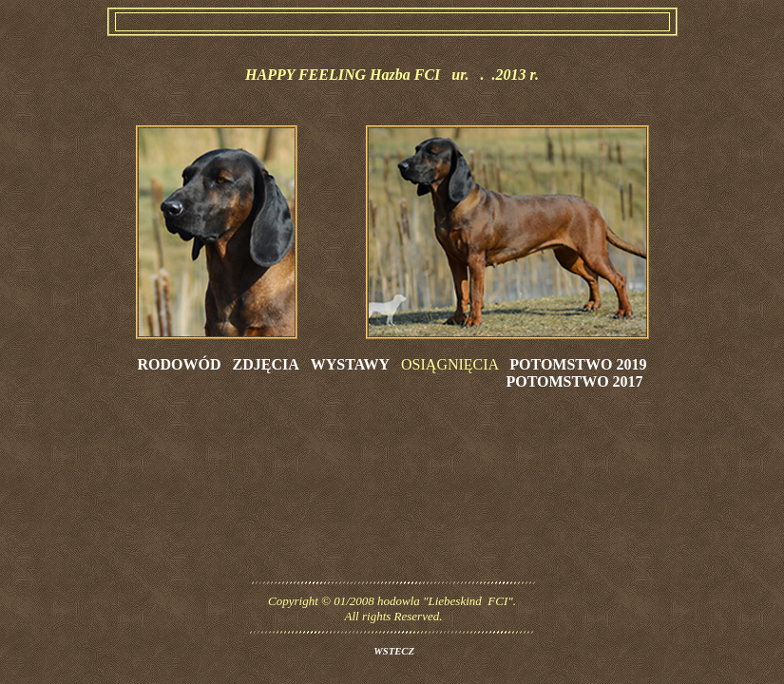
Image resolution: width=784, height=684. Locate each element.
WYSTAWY (350, 364)
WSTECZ (394, 651)
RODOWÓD (180, 364)
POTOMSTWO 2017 (574, 381)
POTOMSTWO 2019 (578, 364)
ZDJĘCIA (266, 364)
